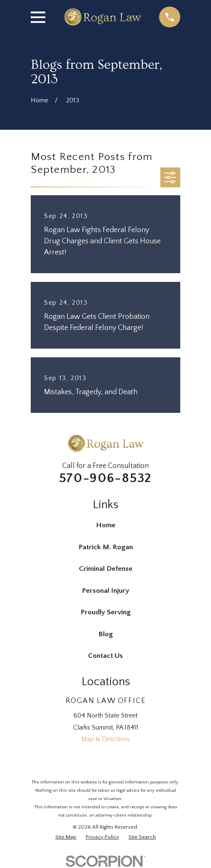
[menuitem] (66, 837)
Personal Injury (105, 591)
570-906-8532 (105, 478)
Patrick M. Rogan (106, 547)
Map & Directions (105, 739)
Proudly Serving (106, 612)
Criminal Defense (106, 569)
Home (106, 525)
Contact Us (105, 656)
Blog (106, 634)
